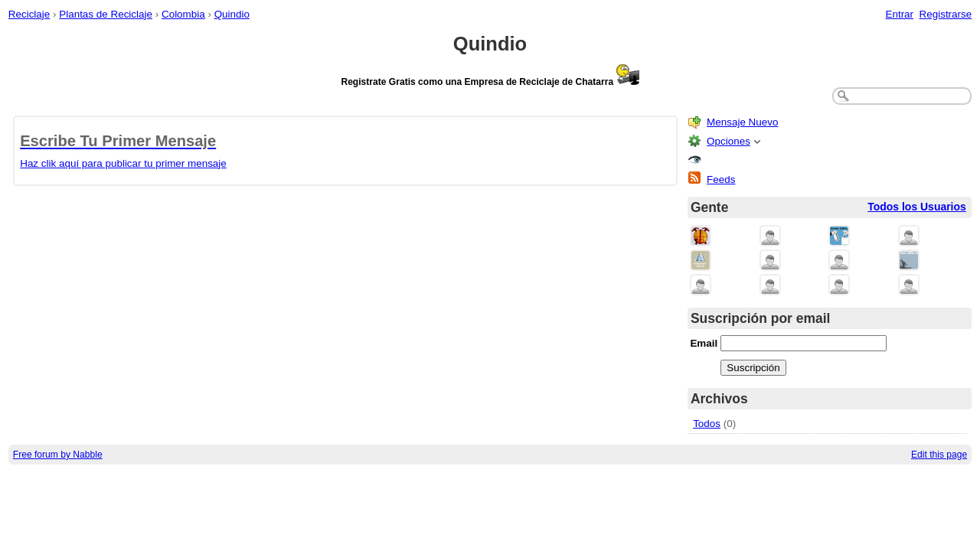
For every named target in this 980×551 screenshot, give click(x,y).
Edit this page (939, 455)
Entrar (899, 14)
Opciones (728, 141)
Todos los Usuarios (917, 207)
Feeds (721, 179)
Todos (707, 424)
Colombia (183, 14)
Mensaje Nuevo (742, 122)
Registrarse (946, 14)
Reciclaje (29, 14)
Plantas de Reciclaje (106, 14)
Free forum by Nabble (58, 455)
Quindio (232, 14)
